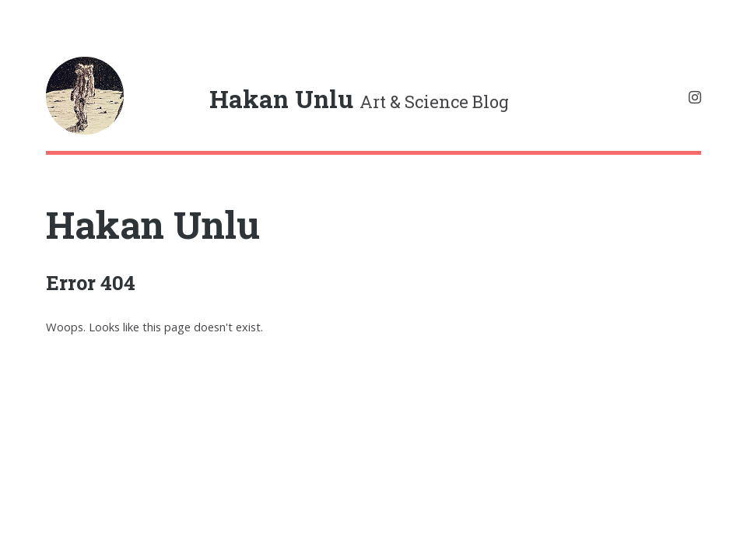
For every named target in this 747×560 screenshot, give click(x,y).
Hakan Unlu (153, 224)
